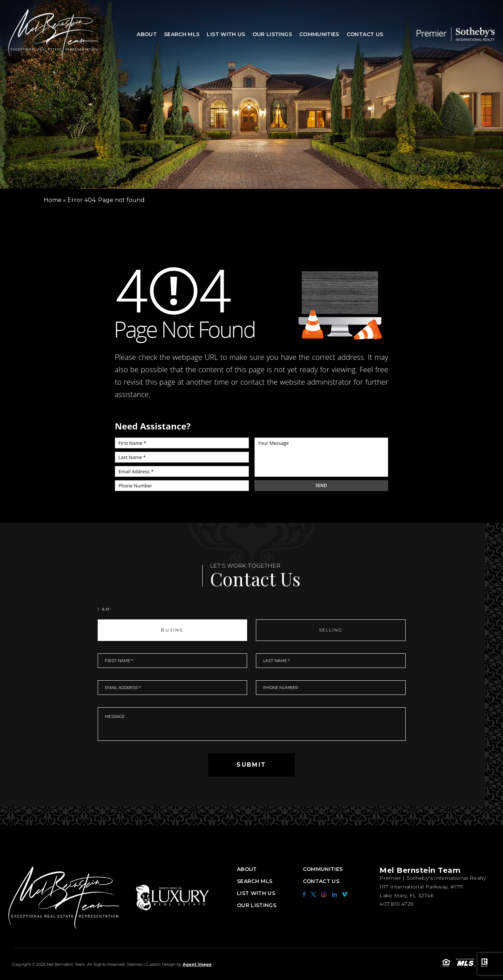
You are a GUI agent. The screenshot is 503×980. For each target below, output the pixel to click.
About (147, 34)
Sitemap (134, 964)
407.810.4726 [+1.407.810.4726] (396, 904)
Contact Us (365, 34)
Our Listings (272, 34)
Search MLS (182, 34)
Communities (319, 34)
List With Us (226, 34)
